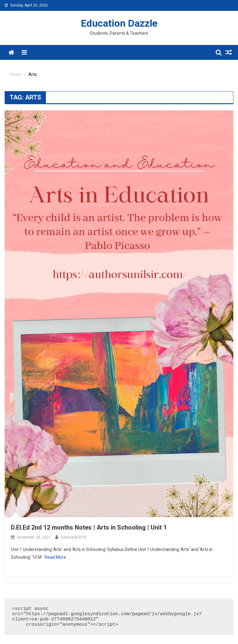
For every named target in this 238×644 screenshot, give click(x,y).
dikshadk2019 (73, 537)
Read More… (57, 557)
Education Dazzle (119, 23)
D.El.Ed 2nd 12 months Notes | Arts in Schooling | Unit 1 (89, 527)
